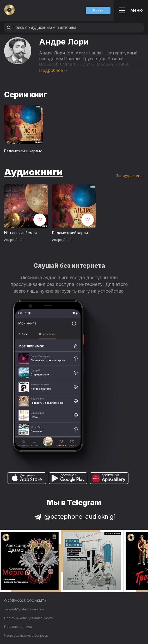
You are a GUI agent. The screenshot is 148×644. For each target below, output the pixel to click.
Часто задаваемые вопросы (26, 636)
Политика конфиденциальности (29, 618)
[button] (98, 10)
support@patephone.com (24, 609)
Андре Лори (14, 240)
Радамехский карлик (23, 151)
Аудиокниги (33, 172)
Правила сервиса (18, 627)
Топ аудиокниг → (130, 176)
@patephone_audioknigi (74, 517)
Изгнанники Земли (20, 233)
